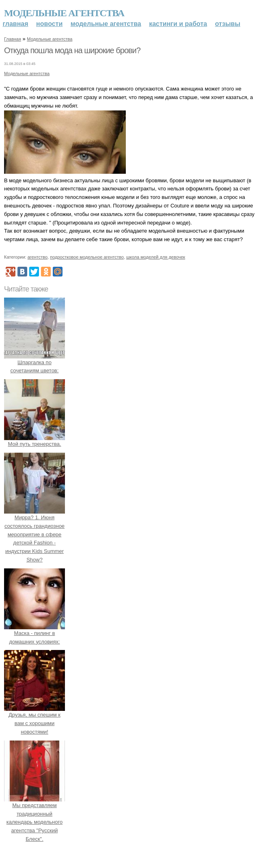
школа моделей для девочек (156, 257)
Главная (16, 24)
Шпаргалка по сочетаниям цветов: (34, 362)
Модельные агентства (64, 13)
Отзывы (228, 24)
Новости (49, 24)
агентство (38, 257)
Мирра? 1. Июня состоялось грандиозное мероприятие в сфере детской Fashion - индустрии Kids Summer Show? (34, 534)
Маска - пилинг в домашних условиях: (34, 633)
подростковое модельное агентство (87, 257)
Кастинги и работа (178, 24)
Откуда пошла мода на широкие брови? (72, 50)
